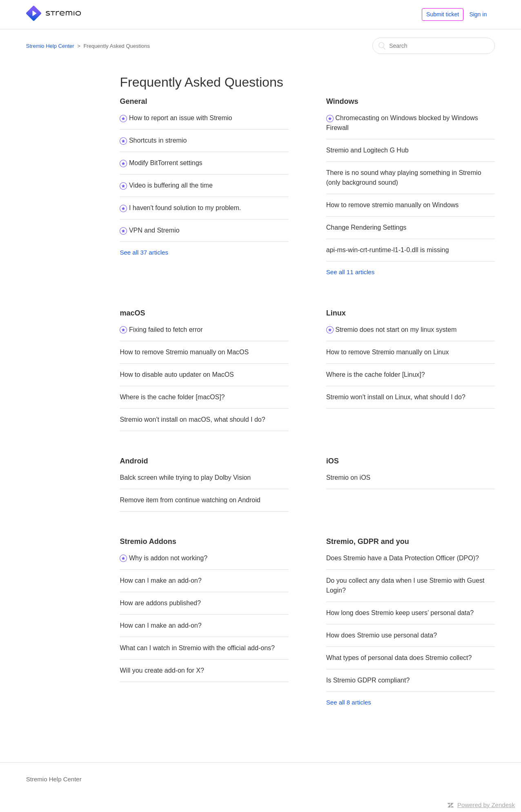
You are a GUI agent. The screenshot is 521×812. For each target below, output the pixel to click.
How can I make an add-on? (160, 580)
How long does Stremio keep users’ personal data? (400, 613)
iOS (333, 461)
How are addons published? (160, 603)
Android (134, 461)
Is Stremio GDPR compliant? (368, 680)
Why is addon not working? (168, 558)
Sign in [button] (478, 14)
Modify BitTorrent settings (166, 163)
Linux (336, 313)
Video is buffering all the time (171, 185)
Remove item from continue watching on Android (190, 500)
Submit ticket (443, 14)
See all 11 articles (350, 272)
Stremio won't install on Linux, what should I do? (396, 397)
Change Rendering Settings (366, 227)
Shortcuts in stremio (158, 140)
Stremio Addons (148, 541)
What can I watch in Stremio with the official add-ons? (197, 648)
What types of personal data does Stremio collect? (399, 658)
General (133, 101)
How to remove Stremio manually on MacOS (184, 352)
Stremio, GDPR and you (368, 541)
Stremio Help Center (50, 46)
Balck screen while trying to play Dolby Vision (185, 478)
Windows (342, 101)
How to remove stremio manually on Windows (393, 205)
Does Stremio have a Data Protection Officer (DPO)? (403, 558)
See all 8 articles (349, 702)
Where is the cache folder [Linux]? (376, 375)
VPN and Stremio (154, 230)
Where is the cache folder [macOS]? (172, 397)
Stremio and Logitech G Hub (367, 150)
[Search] (434, 46)
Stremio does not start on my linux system (396, 330)
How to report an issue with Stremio (181, 118)
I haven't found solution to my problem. (185, 208)
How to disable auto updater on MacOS (177, 375)
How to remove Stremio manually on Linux (388, 352)
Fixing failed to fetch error (166, 330)
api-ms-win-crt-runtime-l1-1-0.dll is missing (388, 250)
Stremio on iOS (348, 478)
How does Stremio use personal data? (382, 635)
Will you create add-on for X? (162, 670)
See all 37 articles (144, 252)
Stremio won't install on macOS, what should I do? (192, 419)
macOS (132, 313)
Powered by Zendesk (486, 805)
